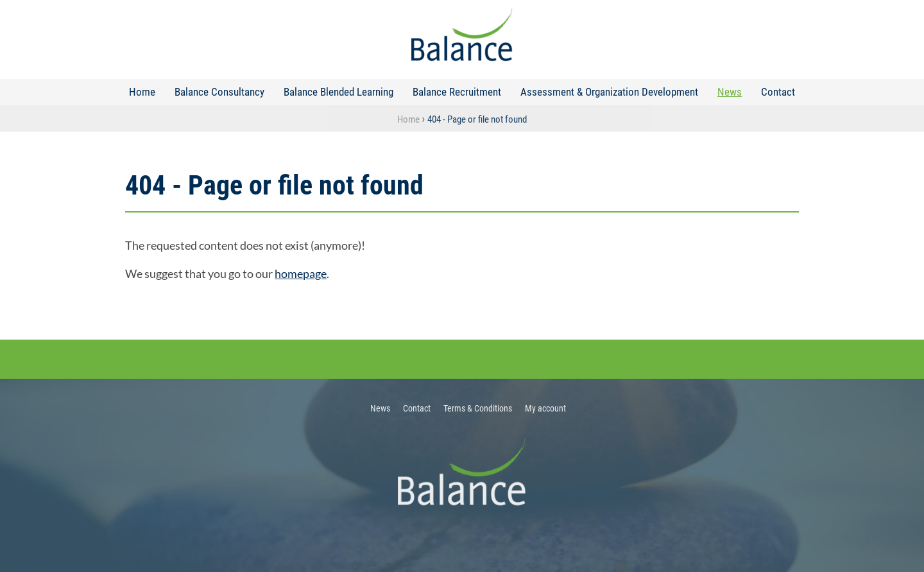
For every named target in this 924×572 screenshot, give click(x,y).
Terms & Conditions (478, 408)
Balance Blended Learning (338, 92)
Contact (778, 92)
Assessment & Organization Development (609, 92)
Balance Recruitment (457, 92)
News (730, 92)
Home (142, 92)
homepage (301, 273)
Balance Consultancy (219, 92)
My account (545, 408)
